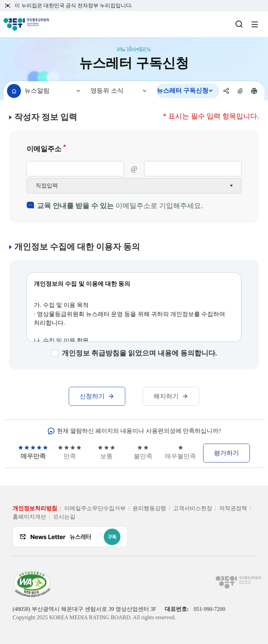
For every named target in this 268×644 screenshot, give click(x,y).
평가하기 (226, 453)
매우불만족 (180, 452)
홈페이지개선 (29, 517)
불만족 (143, 452)
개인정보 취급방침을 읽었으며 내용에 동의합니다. (139, 353)
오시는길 (64, 517)
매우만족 (33, 452)
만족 (70, 452)
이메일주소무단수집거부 (95, 508)
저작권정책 (233, 508)
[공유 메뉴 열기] (226, 91)
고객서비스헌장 (193, 508)
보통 (106, 452)
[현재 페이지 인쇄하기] (254, 91)
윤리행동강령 (149, 508)
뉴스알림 (37, 91)
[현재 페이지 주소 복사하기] (240, 91)
